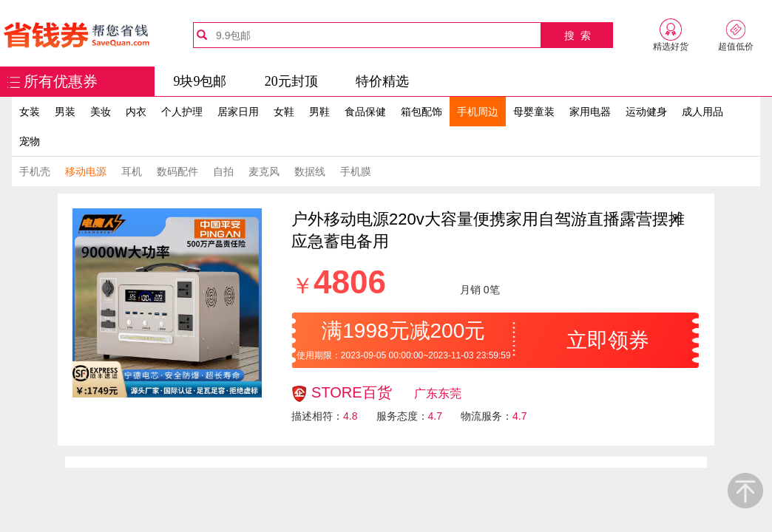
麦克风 (264, 171)
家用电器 (590, 112)
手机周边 (478, 112)
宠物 (30, 141)
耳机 (132, 171)
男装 (65, 112)
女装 (30, 112)
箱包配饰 (421, 112)
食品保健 (365, 112)
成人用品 (702, 112)
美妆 (101, 112)
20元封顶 (291, 81)
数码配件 (177, 171)
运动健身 (646, 112)
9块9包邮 (200, 81)
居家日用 (238, 112)
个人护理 (182, 112)
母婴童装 (534, 112)
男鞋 (319, 112)
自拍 (223, 171)
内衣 (136, 112)
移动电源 (86, 171)
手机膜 (356, 171)
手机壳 (35, 171)
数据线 (310, 171)
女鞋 (284, 112)
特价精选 (382, 81)
